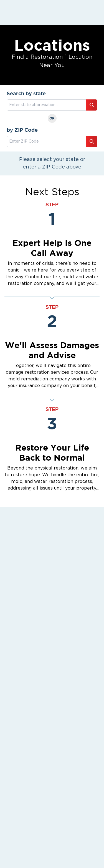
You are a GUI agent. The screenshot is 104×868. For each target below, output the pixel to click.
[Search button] (92, 105)
